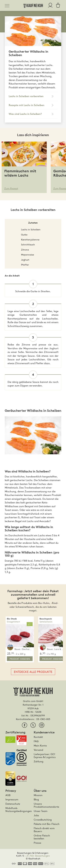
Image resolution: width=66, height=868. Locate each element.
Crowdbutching (43, 820)
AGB (8, 795)
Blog (36, 799)
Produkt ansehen (20, 659)
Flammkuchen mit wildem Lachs (20, 173)
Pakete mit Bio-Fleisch (47, 824)
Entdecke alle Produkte (33, 672)
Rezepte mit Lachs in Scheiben (26, 105)
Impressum (12, 799)
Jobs (36, 815)
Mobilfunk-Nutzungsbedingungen (18, 809)
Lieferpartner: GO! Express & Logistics (45, 756)
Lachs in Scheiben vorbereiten (26, 96)
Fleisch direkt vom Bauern (44, 830)
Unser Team (41, 811)
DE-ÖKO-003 (43, 719)
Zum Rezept (11, 188)
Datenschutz (13, 804)
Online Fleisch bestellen (42, 837)
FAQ (36, 741)
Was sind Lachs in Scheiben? (25, 114)
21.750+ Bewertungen (38, 856)
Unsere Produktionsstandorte (46, 805)
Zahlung (39, 761)
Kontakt (38, 737)
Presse (37, 843)
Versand (38, 750)
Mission (38, 795)
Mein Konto (40, 745)
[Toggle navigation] (8, 5)
